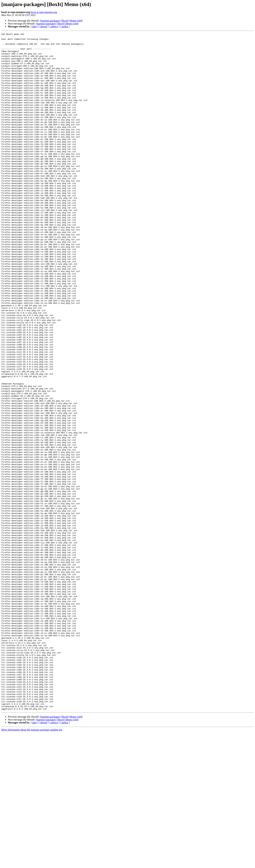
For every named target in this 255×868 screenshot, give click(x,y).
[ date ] (34, 26)
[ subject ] (54, 26)
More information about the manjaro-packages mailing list (32, 865)
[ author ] (65, 26)
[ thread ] (44, 26)
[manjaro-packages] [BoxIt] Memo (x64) (61, 21)
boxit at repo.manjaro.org (44, 12)
